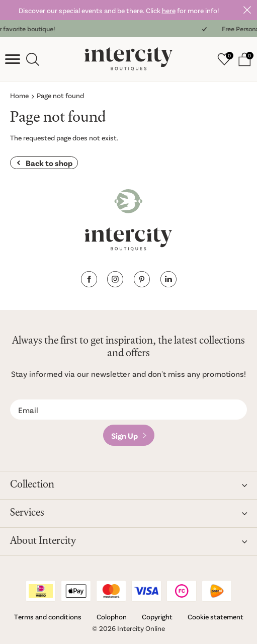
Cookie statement (216, 617)
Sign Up (124, 435)
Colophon (112, 617)
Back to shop (49, 163)
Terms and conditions (48, 617)
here (169, 10)
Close (247, 10)
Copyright (157, 617)
